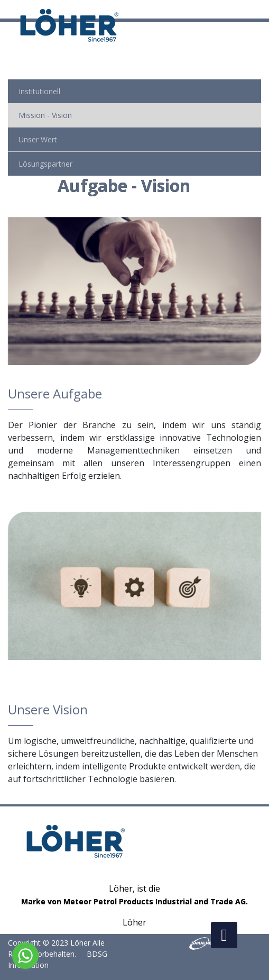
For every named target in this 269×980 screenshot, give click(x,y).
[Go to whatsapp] (25, 956)
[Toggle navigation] (262, 10)
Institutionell (39, 91)
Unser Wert (38, 139)
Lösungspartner (45, 164)
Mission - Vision (45, 115)
